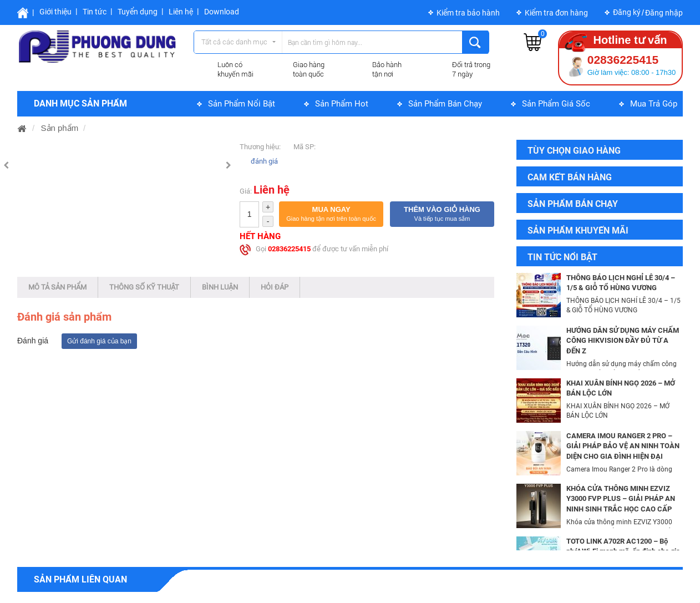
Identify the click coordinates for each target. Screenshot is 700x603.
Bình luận (220, 287)
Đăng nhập (664, 13)
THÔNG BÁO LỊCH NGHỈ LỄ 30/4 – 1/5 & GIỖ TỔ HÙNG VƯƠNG (621, 283)
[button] (331, 214)
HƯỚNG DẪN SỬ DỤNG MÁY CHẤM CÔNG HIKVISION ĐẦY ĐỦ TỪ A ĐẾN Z (623, 341)
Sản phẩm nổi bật (242, 104)
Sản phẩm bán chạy (445, 104)
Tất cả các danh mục (234, 42)
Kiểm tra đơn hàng (556, 13)
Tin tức (95, 12)
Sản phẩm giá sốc (556, 104)
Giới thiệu (55, 12)
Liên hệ (181, 12)
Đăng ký (627, 12)
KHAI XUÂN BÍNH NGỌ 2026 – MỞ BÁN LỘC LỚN (621, 388)
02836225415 (289, 249)
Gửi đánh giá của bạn (99, 341)
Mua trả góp (654, 104)
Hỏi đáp (275, 287)
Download (222, 12)
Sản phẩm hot (342, 104)
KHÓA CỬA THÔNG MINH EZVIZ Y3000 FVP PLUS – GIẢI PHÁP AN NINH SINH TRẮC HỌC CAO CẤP (621, 499)
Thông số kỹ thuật (144, 287)
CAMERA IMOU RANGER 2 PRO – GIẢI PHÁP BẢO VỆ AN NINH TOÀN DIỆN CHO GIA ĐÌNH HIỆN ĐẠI (623, 446)
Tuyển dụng (138, 12)
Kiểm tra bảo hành (468, 13)
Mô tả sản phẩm (57, 287)
